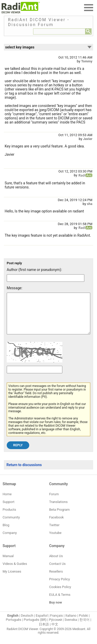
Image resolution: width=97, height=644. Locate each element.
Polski (83, 623)
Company (10, 540)
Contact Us (57, 571)
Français (57, 623)
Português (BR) (35, 627)
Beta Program (59, 517)
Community (11, 525)
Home (7, 502)
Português (13, 627)
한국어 (84, 627)
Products (9, 517)
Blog (6, 533)
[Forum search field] (59, 31)
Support (9, 510)
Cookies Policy (60, 595)
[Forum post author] (46, 278)
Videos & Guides (15, 571)
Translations (58, 510)
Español (42, 623)
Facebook (56, 525)
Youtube (55, 540)
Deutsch (27, 623)
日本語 (44, 632)
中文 (55, 632)
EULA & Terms (60, 602)
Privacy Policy (59, 587)
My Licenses (12, 579)
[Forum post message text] (48, 317)
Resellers (56, 579)
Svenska (71, 627)
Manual (8, 564)
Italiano (71, 623)
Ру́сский (56, 627)
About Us (56, 564)
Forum (54, 502)
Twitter (54, 533)
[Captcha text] (35, 377)
